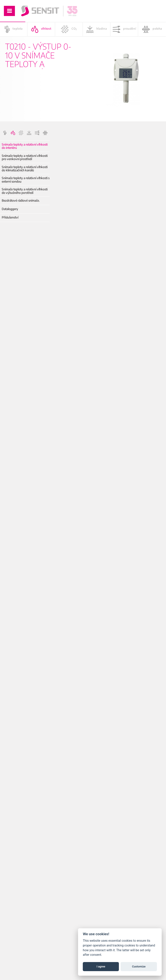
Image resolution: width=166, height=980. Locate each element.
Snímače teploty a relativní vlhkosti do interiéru (25, 146)
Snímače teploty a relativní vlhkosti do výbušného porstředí (25, 191)
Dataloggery (10, 209)
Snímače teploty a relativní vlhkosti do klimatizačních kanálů (25, 169)
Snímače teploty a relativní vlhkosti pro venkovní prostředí (25, 157)
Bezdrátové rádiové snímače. (21, 200)
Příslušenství (10, 217)
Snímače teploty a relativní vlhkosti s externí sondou (26, 180)
